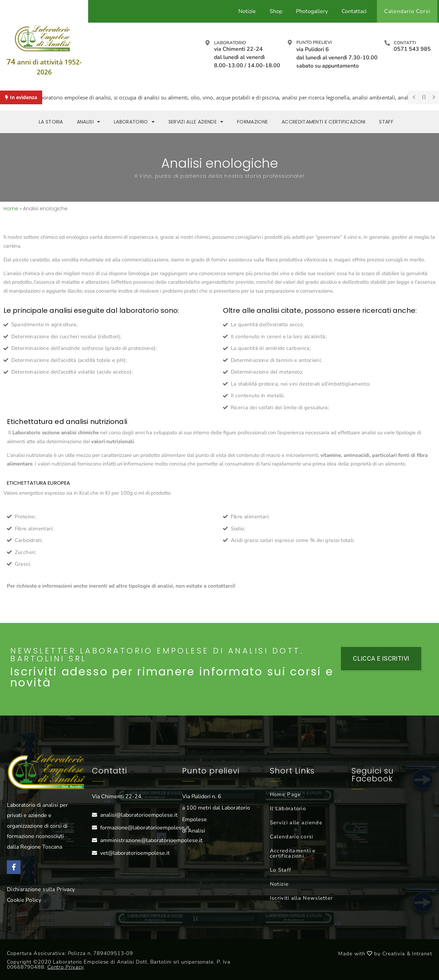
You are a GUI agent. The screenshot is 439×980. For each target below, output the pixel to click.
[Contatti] (387, 43)
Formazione (252, 122)
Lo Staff (281, 870)
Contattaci (354, 11)
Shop (276, 11)
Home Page (286, 794)
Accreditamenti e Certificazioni (323, 122)
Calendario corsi (292, 837)
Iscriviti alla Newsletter (301, 898)
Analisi (88, 122)
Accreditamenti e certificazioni (293, 853)
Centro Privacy (66, 967)
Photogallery (312, 11)
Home (11, 209)
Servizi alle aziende (196, 122)
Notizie (247, 11)
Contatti (405, 43)
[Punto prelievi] (290, 43)
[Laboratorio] (207, 43)
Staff (386, 122)
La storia (51, 122)
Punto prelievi (314, 43)
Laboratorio (230, 43)
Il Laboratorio (288, 808)
